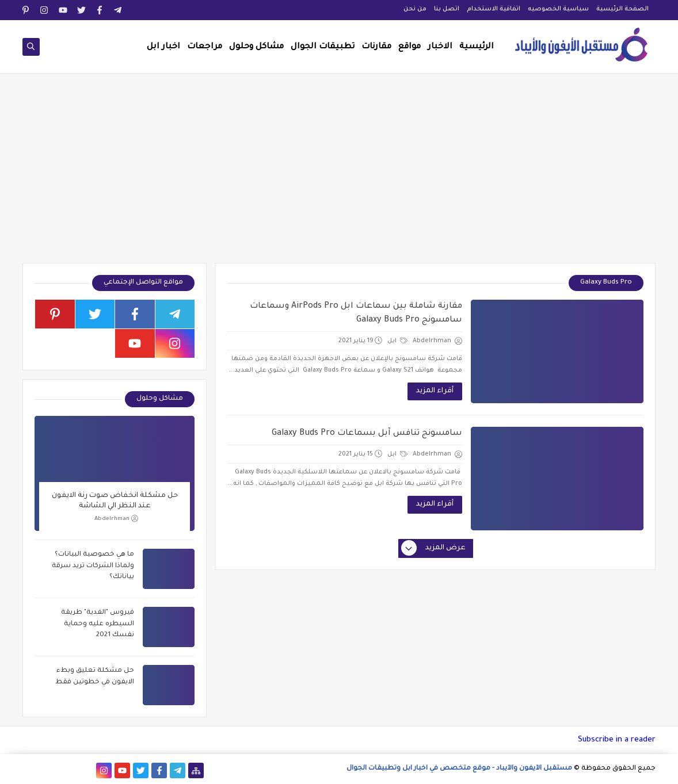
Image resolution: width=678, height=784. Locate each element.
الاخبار (440, 47)
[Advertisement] (339, 174)
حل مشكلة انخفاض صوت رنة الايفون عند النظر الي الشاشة (115, 501)
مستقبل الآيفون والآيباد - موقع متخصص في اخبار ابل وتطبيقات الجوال (459, 769)
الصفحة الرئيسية (622, 9)
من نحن (415, 9)
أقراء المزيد (435, 391)
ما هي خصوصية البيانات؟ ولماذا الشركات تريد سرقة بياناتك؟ (93, 566)
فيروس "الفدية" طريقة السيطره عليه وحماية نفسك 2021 (98, 624)
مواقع (410, 47)
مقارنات (376, 47)
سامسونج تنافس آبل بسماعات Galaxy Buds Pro (367, 434)
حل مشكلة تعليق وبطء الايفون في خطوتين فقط (95, 677)
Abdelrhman (116, 519)
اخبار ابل (163, 47)
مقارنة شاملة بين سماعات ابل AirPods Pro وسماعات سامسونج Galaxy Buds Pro (356, 313)
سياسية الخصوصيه (558, 9)
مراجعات (205, 47)
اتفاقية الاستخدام (494, 9)
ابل (397, 341)
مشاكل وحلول (256, 47)
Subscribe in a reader (617, 740)
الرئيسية (477, 47)
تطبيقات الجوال (323, 47)
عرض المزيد (434, 549)
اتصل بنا (447, 9)
